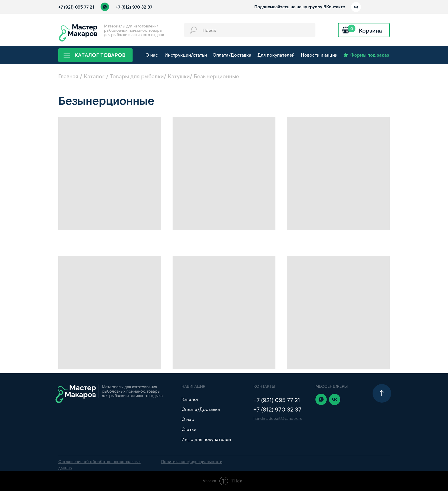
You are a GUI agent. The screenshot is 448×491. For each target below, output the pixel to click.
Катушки (179, 76)
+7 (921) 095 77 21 (76, 7)
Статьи (189, 429)
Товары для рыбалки (137, 76)
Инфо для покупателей (206, 439)
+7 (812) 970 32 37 (134, 7)
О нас (188, 419)
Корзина (370, 30)
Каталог (94, 76)
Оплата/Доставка (201, 409)
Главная (68, 76)
